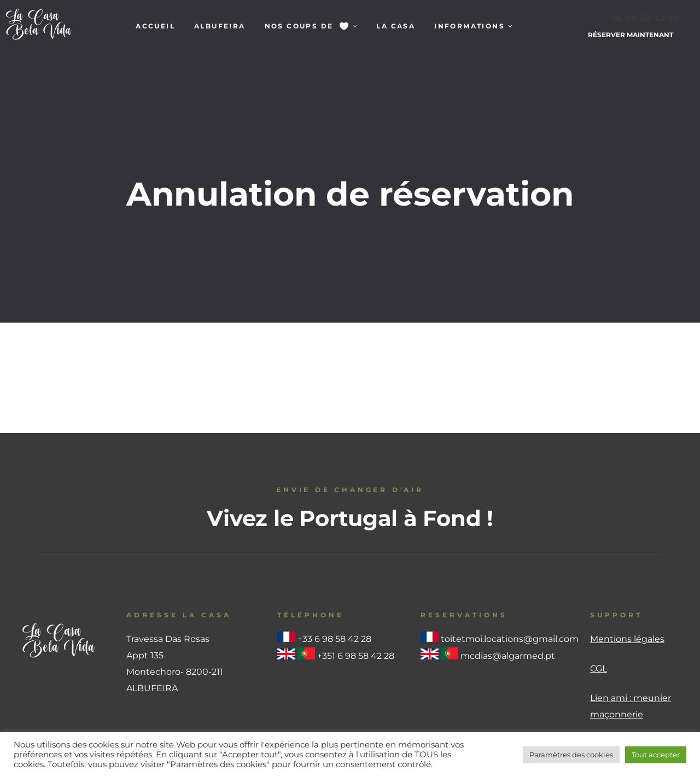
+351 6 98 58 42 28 (356, 588)
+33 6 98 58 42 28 (334, 571)
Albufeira (220, 26)
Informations (473, 26)
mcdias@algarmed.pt (508, 588)
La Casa (396, 26)
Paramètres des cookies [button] (571, 755)
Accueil (155, 26)
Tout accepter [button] (656, 755)
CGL (599, 601)
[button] (633, 35)
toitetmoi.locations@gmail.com (510, 571)
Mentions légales (627, 571)
